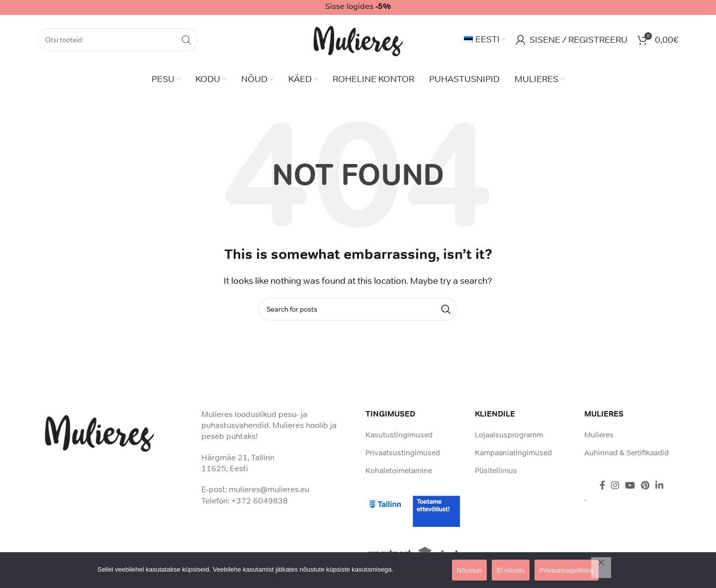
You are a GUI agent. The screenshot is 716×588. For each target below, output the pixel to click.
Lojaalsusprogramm (509, 435)
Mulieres (599, 435)
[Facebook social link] (602, 485)
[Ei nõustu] (601, 568)
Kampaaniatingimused (513, 453)
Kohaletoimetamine (399, 470)
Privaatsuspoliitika (421, 569)
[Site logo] (358, 39)
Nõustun (469, 570)
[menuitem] (485, 40)
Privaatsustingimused (403, 453)
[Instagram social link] (615, 485)
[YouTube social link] (630, 485)
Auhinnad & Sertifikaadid (626, 453)
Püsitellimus (496, 470)
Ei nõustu (511, 570)
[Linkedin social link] (659, 485)
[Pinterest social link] (645, 485)
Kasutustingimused (399, 435)
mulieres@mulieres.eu (269, 489)
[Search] (118, 40)
